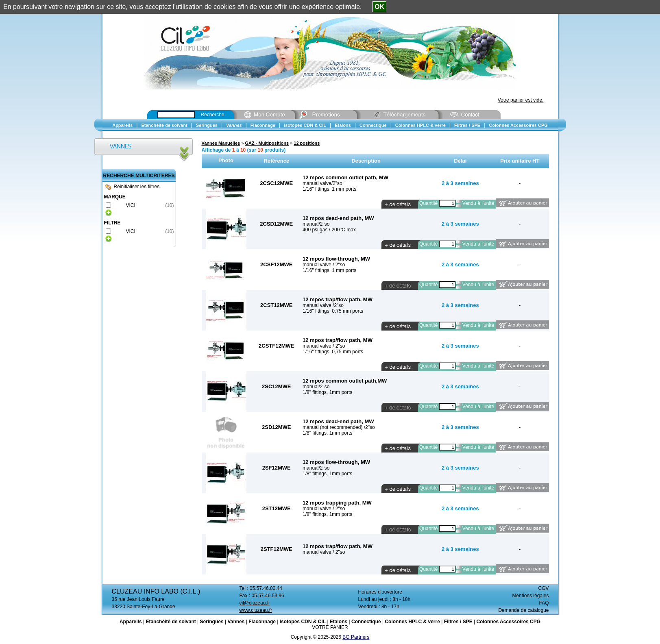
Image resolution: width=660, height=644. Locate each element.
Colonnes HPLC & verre (412, 622)
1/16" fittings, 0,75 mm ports (333, 311)
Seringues (212, 622)
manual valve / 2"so (324, 265)
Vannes (236, 622)
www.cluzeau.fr (256, 610)
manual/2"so (316, 224)
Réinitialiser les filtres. (133, 187)
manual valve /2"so (323, 305)
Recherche (213, 115)
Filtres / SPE (458, 622)
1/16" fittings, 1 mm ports (329, 189)
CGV (543, 588)
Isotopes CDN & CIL (303, 622)
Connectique (366, 622)
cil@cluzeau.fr (255, 603)
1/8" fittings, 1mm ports (327, 392)
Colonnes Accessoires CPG (508, 622)
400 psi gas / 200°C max (329, 230)
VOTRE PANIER (330, 627)
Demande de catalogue (523, 610)
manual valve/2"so (322, 183)
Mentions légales (530, 596)
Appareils (131, 622)
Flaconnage (262, 622)
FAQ (544, 603)
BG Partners (356, 637)
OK (379, 7)
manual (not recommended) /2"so (339, 427)
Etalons (339, 622)
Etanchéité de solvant (171, 622)
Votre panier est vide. (521, 100)
